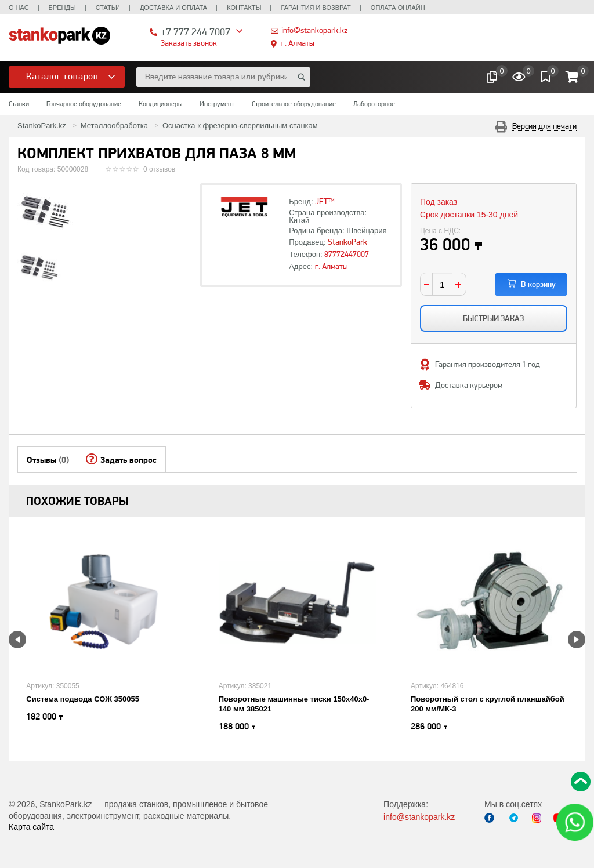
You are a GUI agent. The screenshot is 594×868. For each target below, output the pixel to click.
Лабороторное (374, 104)
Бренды (62, 8)
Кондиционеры (160, 104)
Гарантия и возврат (316, 8)
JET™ (325, 201)
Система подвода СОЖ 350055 (83, 699)
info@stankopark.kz (314, 30)
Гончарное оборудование (84, 104)
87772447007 (347, 254)
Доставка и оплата (173, 8)
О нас (19, 8)
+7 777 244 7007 (195, 32)
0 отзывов (159, 169)
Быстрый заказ (493, 318)
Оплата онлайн (398, 8)
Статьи (108, 8)
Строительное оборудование (294, 104)
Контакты (244, 8)
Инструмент (217, 104)
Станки (19, 104)
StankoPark (347, 242)
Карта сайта (31, 827)
